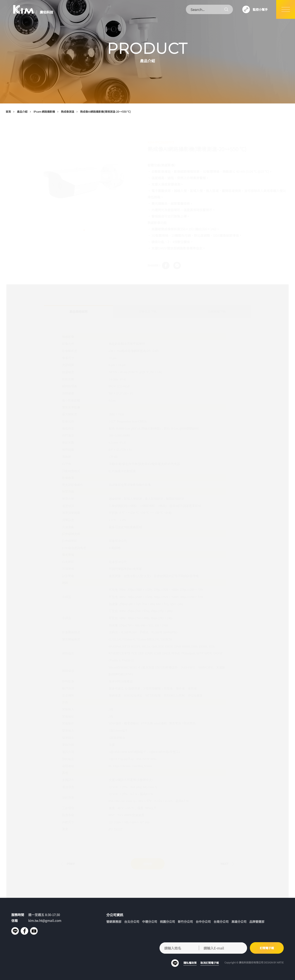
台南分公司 (221, 922)
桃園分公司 (167, 922)
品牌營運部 (257, 922)
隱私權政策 (190, 963)
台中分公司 (203, 922)
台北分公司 (132, 922)
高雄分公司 (239, 922)
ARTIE (280, 962)
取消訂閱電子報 (210, 963)
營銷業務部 (114, 922)
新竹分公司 (185, 922)
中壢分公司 (150, 922)
